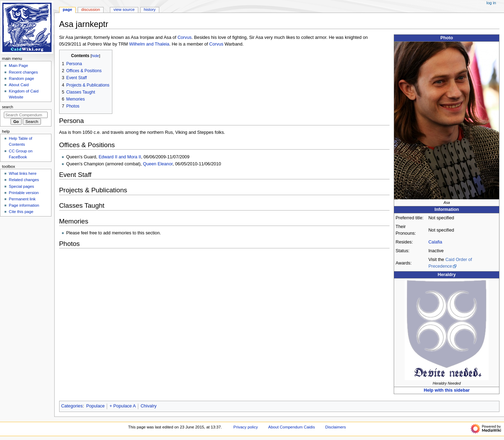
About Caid (19, 85)
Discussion (90, 9)
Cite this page (21, 212)
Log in (491, 3)
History (150, 9)
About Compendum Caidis (291, 427)
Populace (95, 406)
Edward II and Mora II (120, 157)
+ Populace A (123, 406)
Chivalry (149, 406)
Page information (24, 205)
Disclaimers (335, 427)
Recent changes (23, 72)
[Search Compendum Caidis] (26, 115)
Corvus (184, 37)
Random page (21, 78)
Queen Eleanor (158, 164)
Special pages (21, 186)
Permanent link (22, 199)
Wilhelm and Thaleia (149, 44)
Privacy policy (246, 427)
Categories (72, 406)
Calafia (435, 242)
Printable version (24, 193)
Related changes (24, 180)
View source (124, 9)
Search (8, 107)
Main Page (18, 66)
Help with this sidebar (447, 390)
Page (67, 9)
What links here (23, 173)
